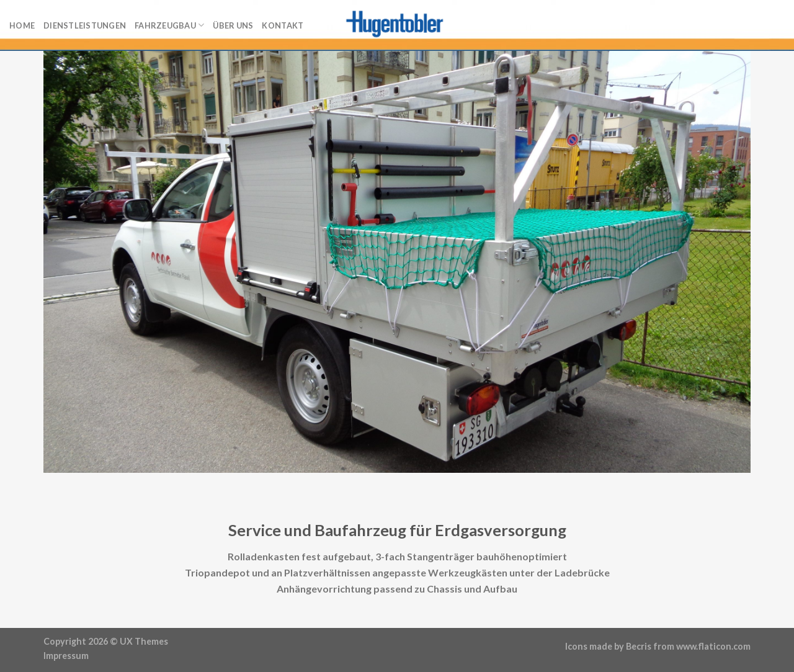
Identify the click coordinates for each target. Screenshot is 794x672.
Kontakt (283, 25)
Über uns (233, 25)
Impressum (66, 656)
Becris (639, 646)
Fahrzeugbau (169, 25)
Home (22, 25)
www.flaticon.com (713, 646)
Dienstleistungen (85, 25)
